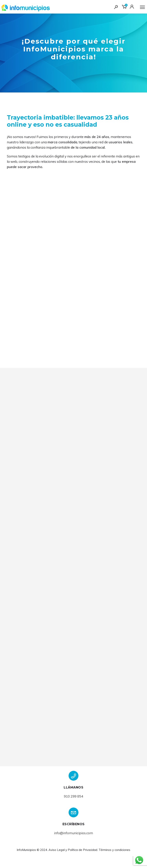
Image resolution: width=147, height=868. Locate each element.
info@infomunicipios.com (73, 845)
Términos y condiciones (114, 862)
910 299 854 (73, 808)
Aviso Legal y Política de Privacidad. (73, 862)
